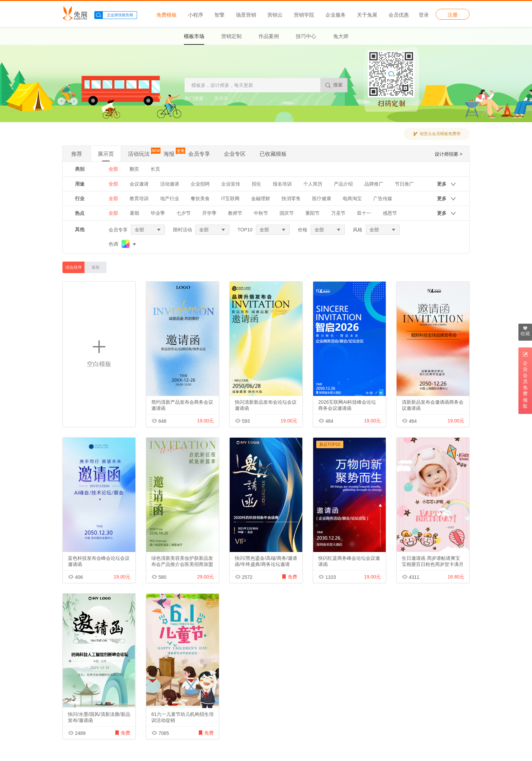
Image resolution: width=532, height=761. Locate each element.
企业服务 (336, 15)
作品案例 (269, 36)
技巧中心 (306, 36)
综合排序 (74, 267)
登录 (424, 15)
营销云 (275, 15)
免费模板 (167, 15)
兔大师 (341, 36)
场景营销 (246, 15)
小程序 (196, 15)
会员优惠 (399, 15)
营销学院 (304, 15)
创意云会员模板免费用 (440, 134)
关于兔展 (367, 15)
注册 (453, 15)
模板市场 (194, 36)
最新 (96, 267)
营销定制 (231, 36)
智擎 (220, 15)
